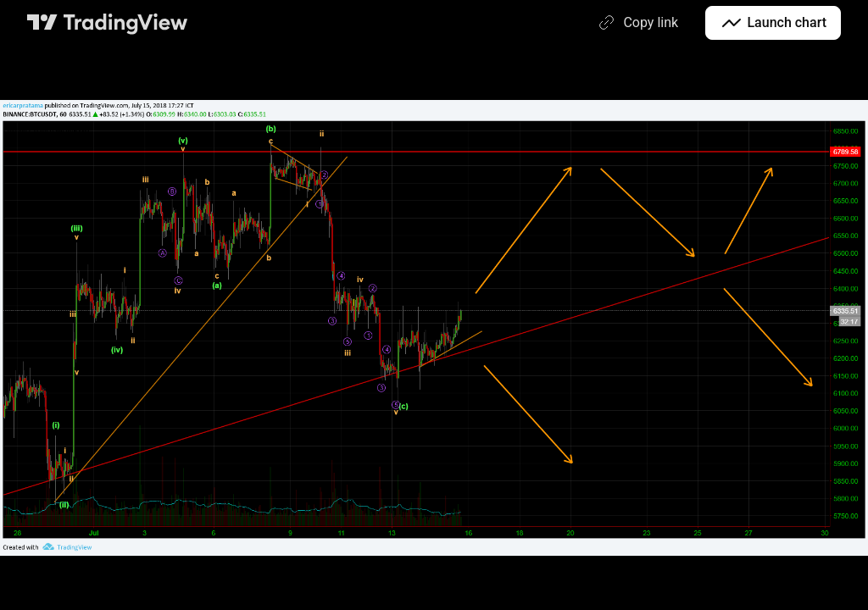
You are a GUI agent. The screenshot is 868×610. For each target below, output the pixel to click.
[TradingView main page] (108, 23)
